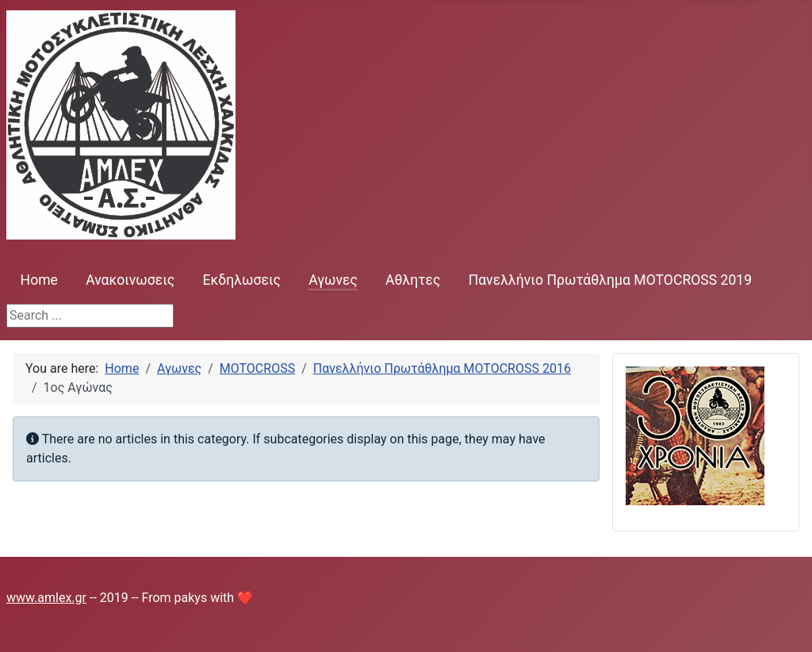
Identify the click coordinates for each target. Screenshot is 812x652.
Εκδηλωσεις (241, 280)
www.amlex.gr (46, 598)
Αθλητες (413, 280)
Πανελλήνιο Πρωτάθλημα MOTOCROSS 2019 (611, 280)
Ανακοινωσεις (130, 280)
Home (39, 280)
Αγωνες (333, 280)
